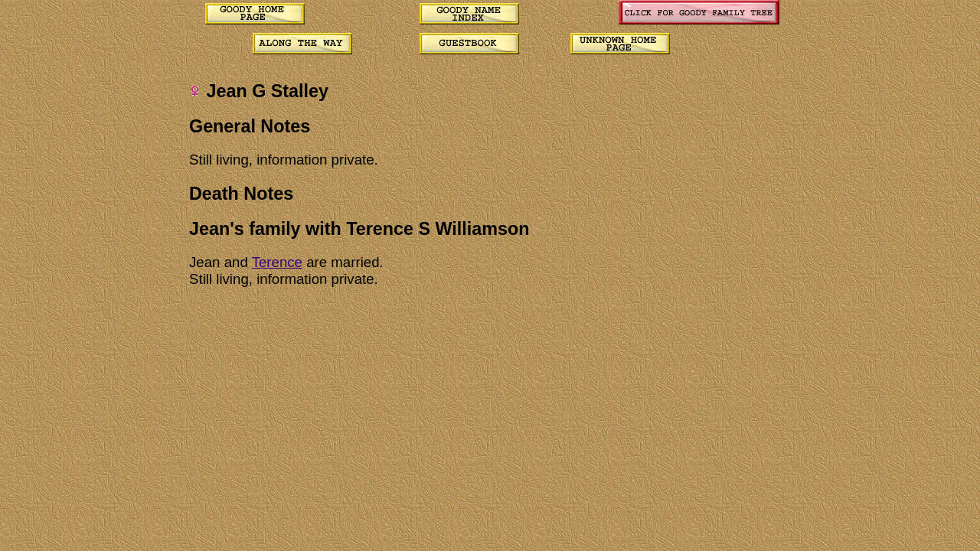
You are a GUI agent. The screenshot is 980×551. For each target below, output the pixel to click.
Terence (277, 262)
